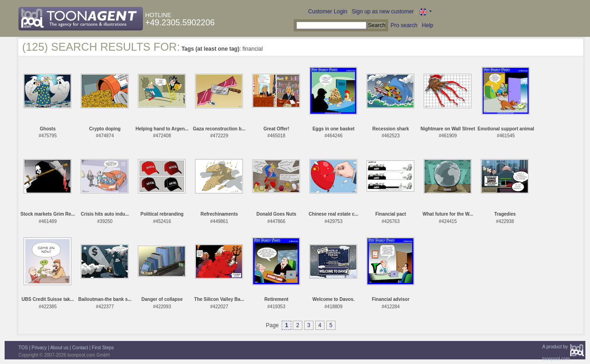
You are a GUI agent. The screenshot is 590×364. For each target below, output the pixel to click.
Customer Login (328, 12)
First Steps (103, 348)
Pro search (404, 25)
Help (428, 25)
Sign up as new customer (383, 12)
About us (59, 348)
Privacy (39, 348)
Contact (80, 348)
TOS (23, 348)
